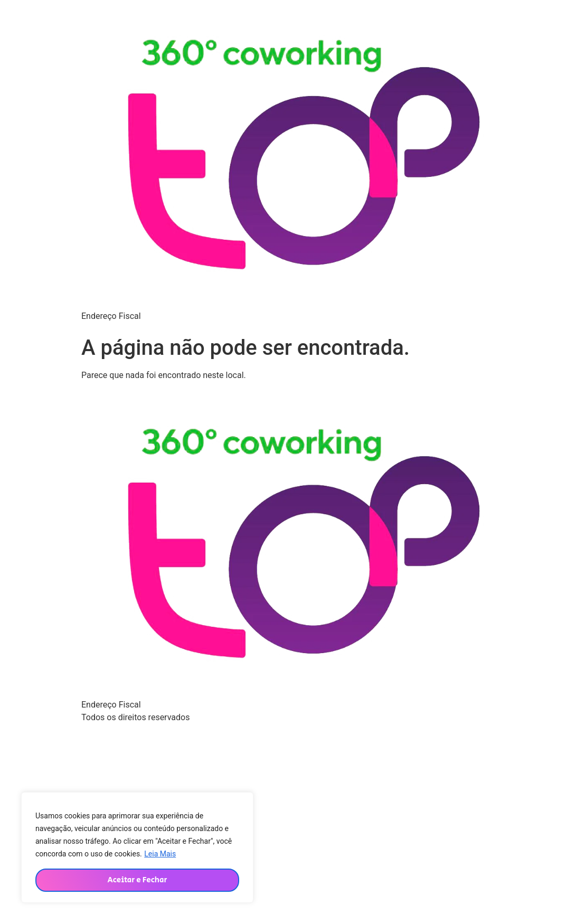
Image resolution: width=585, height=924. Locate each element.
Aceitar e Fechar (137, 880)
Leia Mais (160, 854)
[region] (137, 847)
